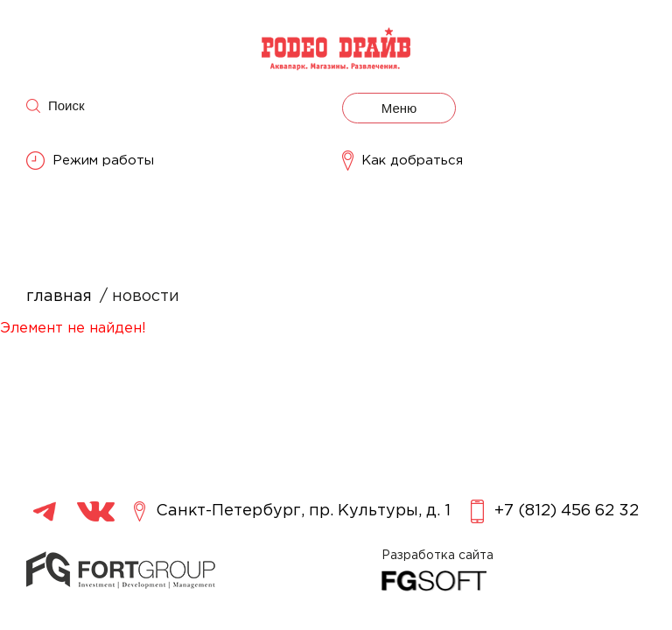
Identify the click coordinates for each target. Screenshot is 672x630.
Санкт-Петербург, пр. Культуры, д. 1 (292, 511)
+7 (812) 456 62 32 (555, 511)
